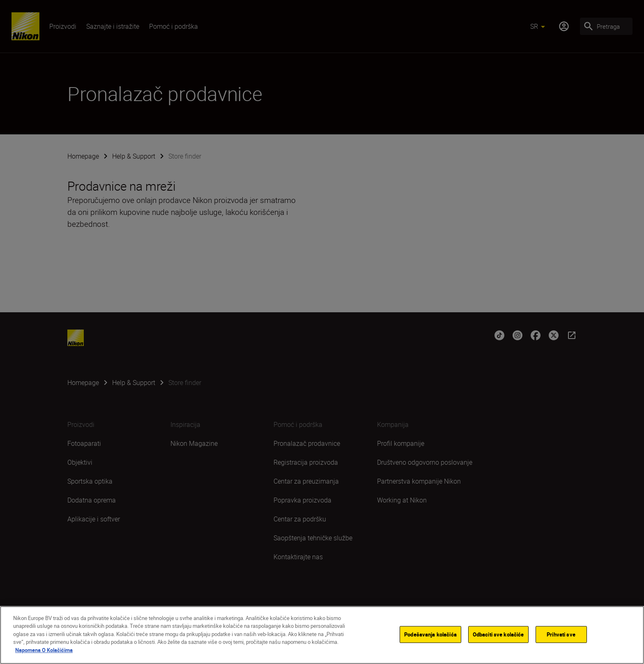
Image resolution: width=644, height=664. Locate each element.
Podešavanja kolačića (430, 637)
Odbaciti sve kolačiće (498, 637)
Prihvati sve (561, 637)
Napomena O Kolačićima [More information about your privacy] (44, 653)
